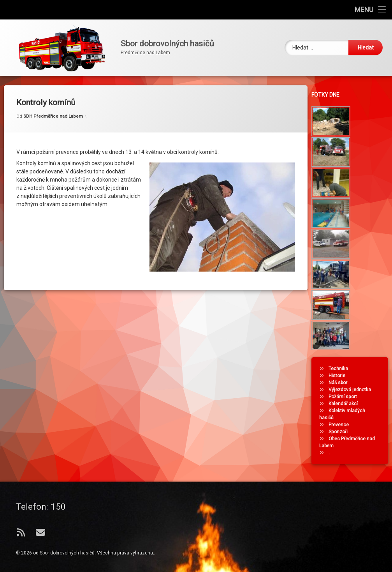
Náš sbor (340, 383)
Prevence (341, 425)
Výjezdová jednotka (352, 390)
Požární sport (345, 397)
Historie (339, 376)
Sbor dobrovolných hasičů (67, 553)
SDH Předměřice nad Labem (53, 110)
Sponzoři (340, 432)
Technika (340, 369)
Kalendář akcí (345, 404)
